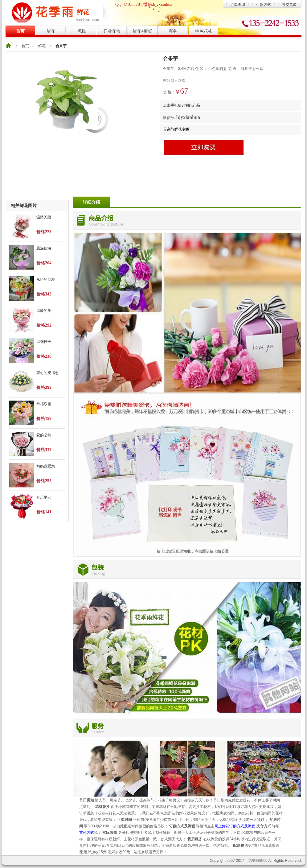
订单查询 (238, 5)
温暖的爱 (44, 311)
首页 (20, 31)
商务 (173, 31)
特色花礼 (203, 31)
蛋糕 (81, 31)
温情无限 (44, 217)
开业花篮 (112, 31)
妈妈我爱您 (46, 466)
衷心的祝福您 (47, 373)
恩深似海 (44, 248)
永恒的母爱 (46, 279)
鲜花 (51, 31)
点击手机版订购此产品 (182, 105)
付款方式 (264, 5)
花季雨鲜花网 (58, 12)
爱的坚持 (44, 435)
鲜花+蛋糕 (142, 31)
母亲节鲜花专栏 (176, 129)
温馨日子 (44, 342)
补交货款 (289, 5)
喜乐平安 (44, 497)
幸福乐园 (44, 404)
